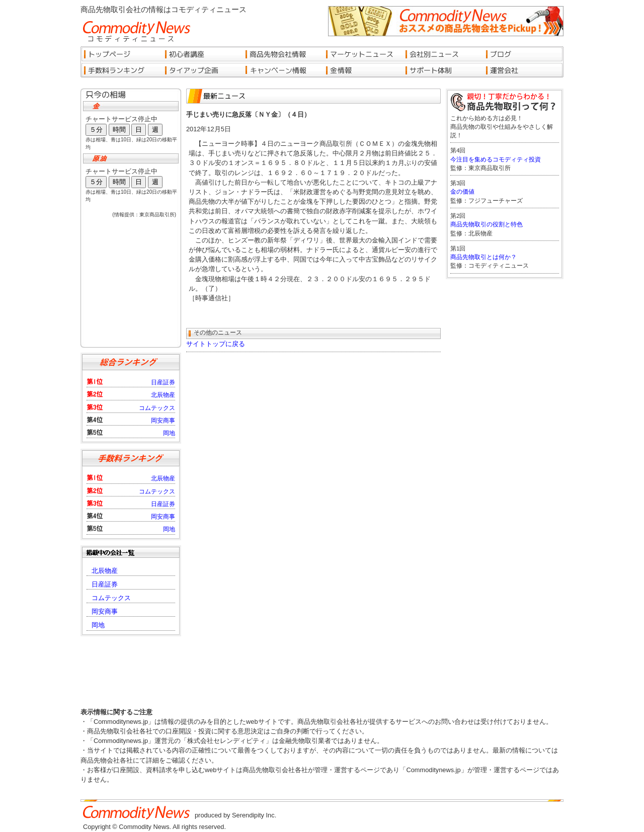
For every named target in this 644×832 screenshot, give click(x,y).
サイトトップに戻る (216, 344)
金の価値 (462, 192)
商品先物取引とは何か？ (484, 257)
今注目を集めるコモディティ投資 (496, 159)
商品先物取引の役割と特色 (487, 224)
